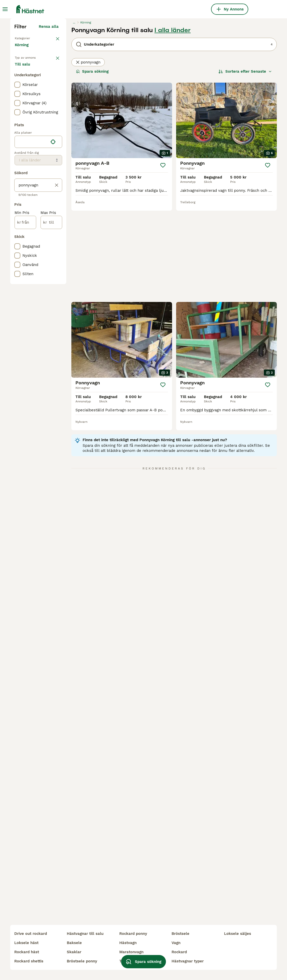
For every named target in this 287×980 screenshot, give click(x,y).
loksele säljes (238, 934)
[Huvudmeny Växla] (5, 9)
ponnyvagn (88, 156)
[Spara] (163, 259)
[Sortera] (245, 165)
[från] (25, 327)
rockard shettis (29, 961)
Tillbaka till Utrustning (36, 132)
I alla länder (173, 124)
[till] (51, 327)
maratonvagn (131, 952)
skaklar (74, 952)
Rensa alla (49, 120)
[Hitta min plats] (53, 247)
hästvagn (128, 943)
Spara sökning (92, 165)
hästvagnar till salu (85, 934)
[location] (38, 247)
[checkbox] (17, 190)
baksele (74, 943)
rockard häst (27, 952)
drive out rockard (31, 934)
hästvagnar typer (188, 961)
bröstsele (180, 934)
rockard (179, 952)
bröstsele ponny (82, 961)
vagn (176, 943)
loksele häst (26, 943)
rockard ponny (133, 934)
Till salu (27, 167)
